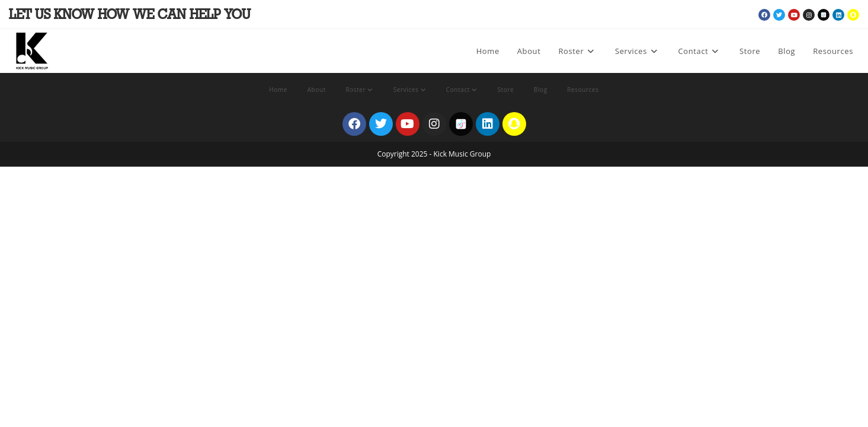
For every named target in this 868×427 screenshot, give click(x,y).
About (317, 90)
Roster (359, 90)
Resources (583, 90)
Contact (462, 90)
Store (505, 90)
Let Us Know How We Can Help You (130, 16)
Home (278, 90)
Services (410, 90)
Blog (541, 90)
